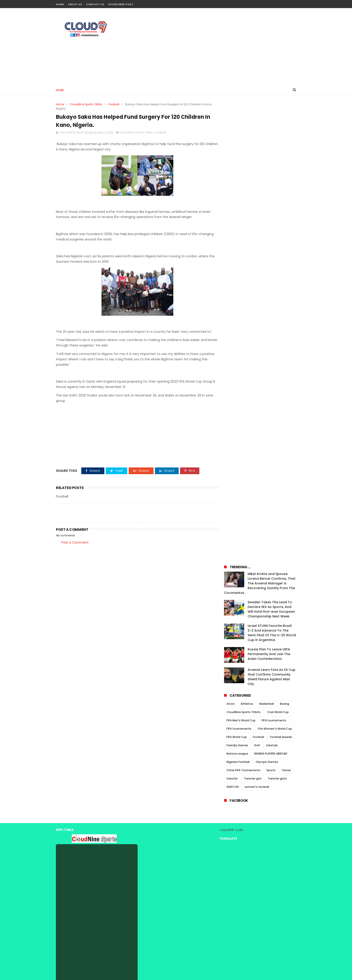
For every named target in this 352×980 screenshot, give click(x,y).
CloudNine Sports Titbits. (86, 104)
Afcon (231, 255)
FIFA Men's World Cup (241, 271)
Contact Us (95, 4)
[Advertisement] (214, 46)
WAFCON (233, 338)
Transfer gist (253, 329)
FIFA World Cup (237, 288)
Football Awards (281, 288)
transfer (232, 329)
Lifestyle (272, 296)
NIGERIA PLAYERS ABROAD (271, 305)
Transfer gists (277, 329)
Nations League (237, 305)
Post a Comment (75, 543)
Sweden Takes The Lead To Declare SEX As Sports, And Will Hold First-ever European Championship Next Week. (271, 160)
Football (114, 104)
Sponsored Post (121, 4)
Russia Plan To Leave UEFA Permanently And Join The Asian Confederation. (269, 205)
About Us (75, 4)
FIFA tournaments (274, 271)
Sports (271, 321)
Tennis (286, 321)
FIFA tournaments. (239, 280)
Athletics (247, 255)
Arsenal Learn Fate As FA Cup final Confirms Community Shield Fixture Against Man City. (272, 228)
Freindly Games (237, 296)
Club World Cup (278, 263)
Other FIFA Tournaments (243, 321)
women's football (257, 338)
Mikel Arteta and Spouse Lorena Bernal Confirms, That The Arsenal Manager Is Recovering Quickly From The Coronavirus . (260, 134)
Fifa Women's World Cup (275, 280)
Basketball (267, 255)
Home (60, 4)
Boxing (285, 255)
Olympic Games (267, 313)
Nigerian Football (238, 313)
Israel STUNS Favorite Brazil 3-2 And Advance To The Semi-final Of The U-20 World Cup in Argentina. (272, 184)
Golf (257, 296)
